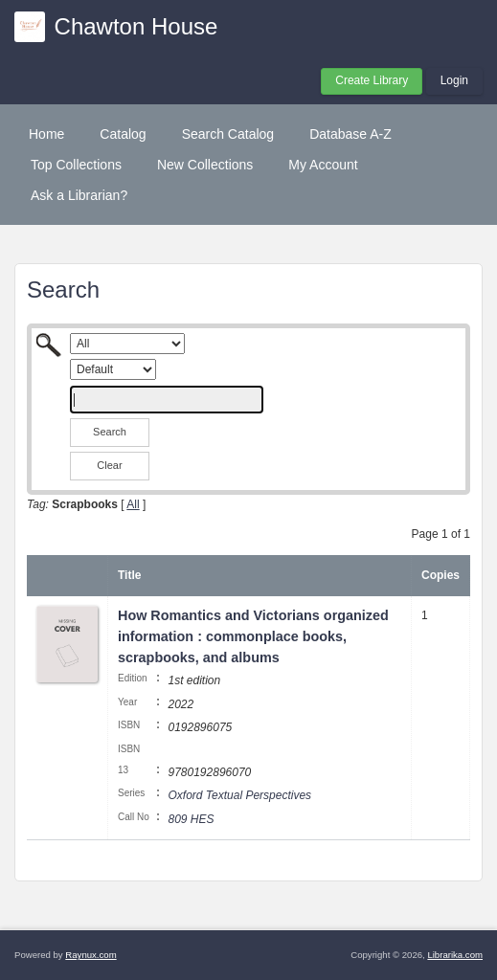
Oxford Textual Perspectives (239, 795)
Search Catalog (228, 134)
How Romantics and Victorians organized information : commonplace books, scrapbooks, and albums (253, 636)
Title (129, 575)
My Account (323, 165)
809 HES (191, 819)
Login (454, 80)
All (133, 504)
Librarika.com (455, 955)
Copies (441, 575)
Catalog (123, 134)
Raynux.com (90, 955)
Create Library (372, 80)
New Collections (205, 165)
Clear (109, 465)
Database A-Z (350, 134)
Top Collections (76, 165)
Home (46, 134)
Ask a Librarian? (79, 195)
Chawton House (136, 26)
